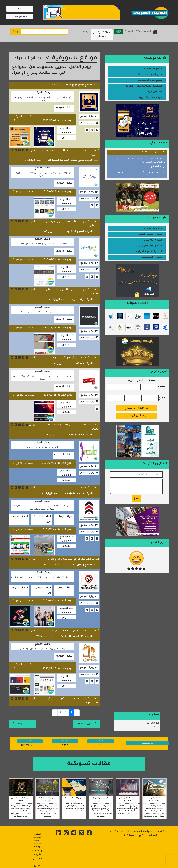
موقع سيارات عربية (150, 98)
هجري (162, 398)
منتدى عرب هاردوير (151, 246)
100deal (81, 361)
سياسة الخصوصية (140, 826)
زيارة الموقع (87, 116)
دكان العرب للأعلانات (74, 631)
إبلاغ (136, 498)
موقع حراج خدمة (76, 85)
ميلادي (162, 386)
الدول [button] (130, 32)
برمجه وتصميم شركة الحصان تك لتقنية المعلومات (37, 851)
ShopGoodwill (78, 432)
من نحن (162, 826)
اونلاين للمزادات (76, 561)
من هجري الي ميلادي (136, 408)
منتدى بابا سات (153, 240)
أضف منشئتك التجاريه (147, 738)
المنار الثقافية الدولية (149, 252)
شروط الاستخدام (133, 830)
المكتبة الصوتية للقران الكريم (144, 86)
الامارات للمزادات (76, 490)
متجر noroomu (153, 69)
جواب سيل (79, 298)
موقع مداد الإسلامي (150, 80)
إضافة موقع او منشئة (20, 17)
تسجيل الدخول (20, 9)
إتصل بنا (84, 34)
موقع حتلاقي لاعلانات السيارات (69, 160)
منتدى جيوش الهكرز (150, 234)
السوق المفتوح (77, 230)
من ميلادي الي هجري (136, 415)
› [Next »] (55, 707)
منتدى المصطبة (152, 257)
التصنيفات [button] (144, 32)
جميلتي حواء (154, 92)
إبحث (15, 32)
